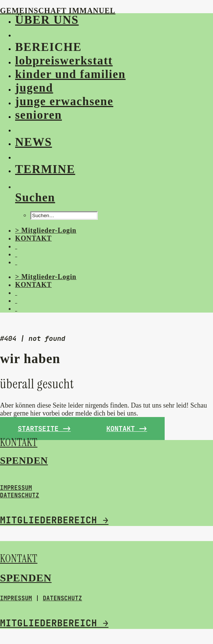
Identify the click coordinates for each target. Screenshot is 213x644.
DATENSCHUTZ (20, 495)
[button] (17, 33)
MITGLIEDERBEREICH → (54, 520)
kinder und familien (70, 74)
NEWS (34, 142)
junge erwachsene (64, 101)
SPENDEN (24, 461)
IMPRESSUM (16, 488)
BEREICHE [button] (48, 47)
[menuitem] (106, 20)
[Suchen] (35, 197)
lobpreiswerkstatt (64, 61)
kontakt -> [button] (127, 429)
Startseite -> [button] (44, 429)
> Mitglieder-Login (46, 230)
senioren (39, 115)
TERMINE (45, 169)
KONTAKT (33, 238)
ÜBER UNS (47, 20)
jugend (34, 88)
